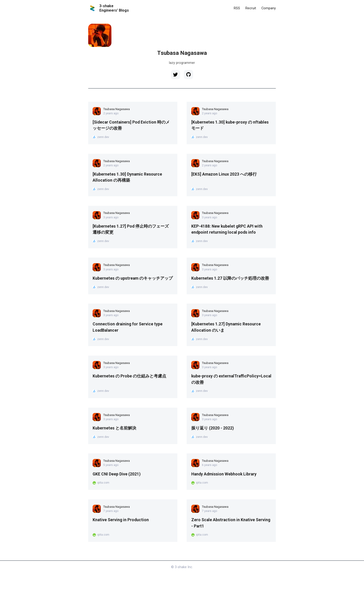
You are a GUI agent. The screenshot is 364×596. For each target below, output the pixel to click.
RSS (236, 8)
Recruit (250, 8)
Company (268, 8)
